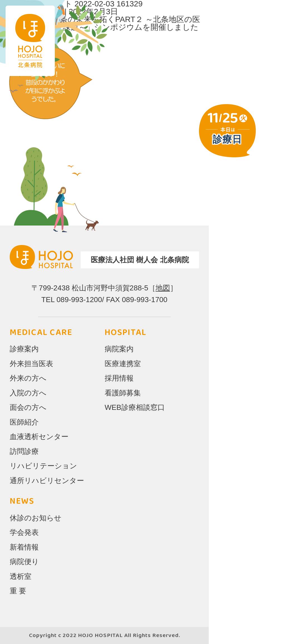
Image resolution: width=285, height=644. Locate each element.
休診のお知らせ (36, 518)
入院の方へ (28, 393)
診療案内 (24, 349)
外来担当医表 (31, 364)
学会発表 (24, 532)
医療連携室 (123, 364)
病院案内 (119, 349)
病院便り (24, 562)
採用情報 (119, 378)
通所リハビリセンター (47, 481)
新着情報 (24, 547)
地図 (163, 288)
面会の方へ (28, 407)
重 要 (18, 591)
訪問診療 (24, 451)
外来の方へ (28, 378)
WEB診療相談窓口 (135, 407)
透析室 (21, 576)
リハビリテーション (43, 466)
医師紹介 (24, 422)
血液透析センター (39, 437)
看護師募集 (123, 393)
